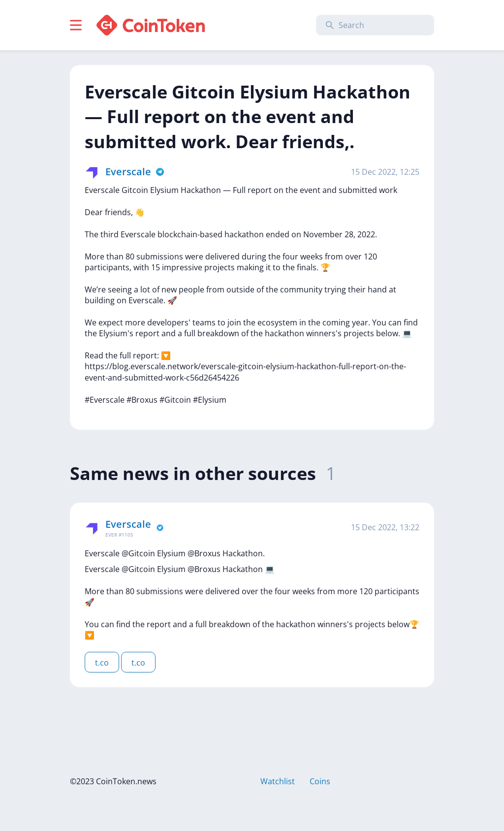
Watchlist (278, 781)
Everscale (128, 172)
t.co (102, 663)
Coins (320, 781)
